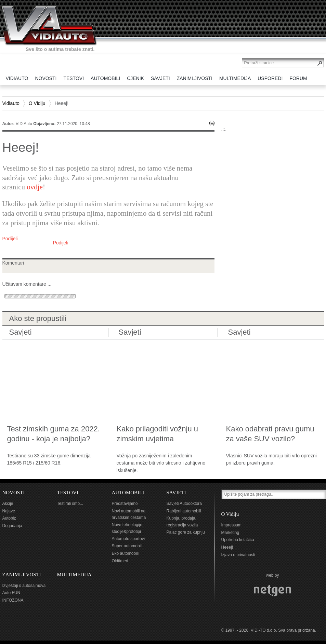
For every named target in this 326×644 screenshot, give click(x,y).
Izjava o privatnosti (238, 555)
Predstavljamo (125, 504)
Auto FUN (11, 593)
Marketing (230, 533)
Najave (9, 511)
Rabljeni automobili (184, 511)
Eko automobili (125, 553)
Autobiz (9, 518)
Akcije (8, 504)
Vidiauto (11, 103)
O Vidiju (37, 103)
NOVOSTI (14, 493)
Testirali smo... (70, 504)
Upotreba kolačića (238, 540)
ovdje (35, 187)
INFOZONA (13, 600)
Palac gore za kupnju (186, 532)
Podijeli (10, 239)
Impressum (231, 525)
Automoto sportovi (128, 539)
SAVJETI (176, 493)
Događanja (12, 526)
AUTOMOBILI (128, 493)
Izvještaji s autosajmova (24, 586)
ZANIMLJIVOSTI (22, 575)
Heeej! (227, 547)
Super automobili (127, 546)
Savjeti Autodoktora (184, 504)
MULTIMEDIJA (74, 575)
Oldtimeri (120, 561)
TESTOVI (68, 493)
